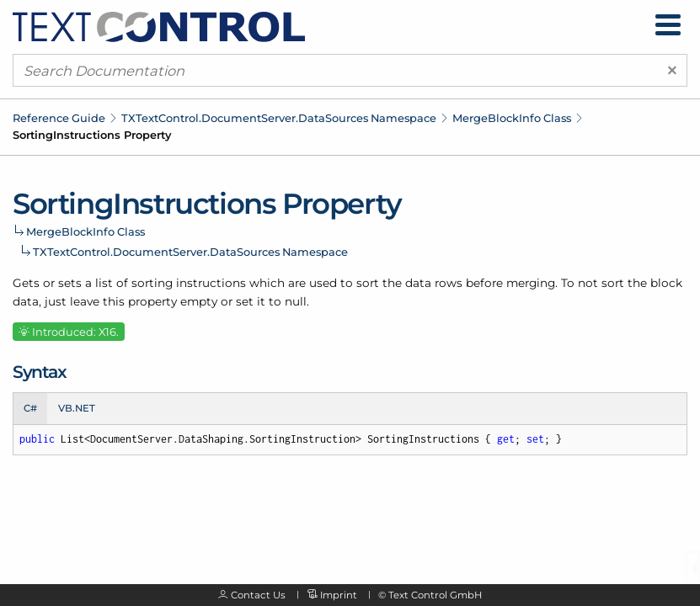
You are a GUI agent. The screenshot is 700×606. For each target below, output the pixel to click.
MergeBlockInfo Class (512, 118)
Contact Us (258, 595)
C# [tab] (30, 408)
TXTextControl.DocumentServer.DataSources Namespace (279, 118)
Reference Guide (59, 118)
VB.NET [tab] (77, 408)
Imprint (339, 595)
